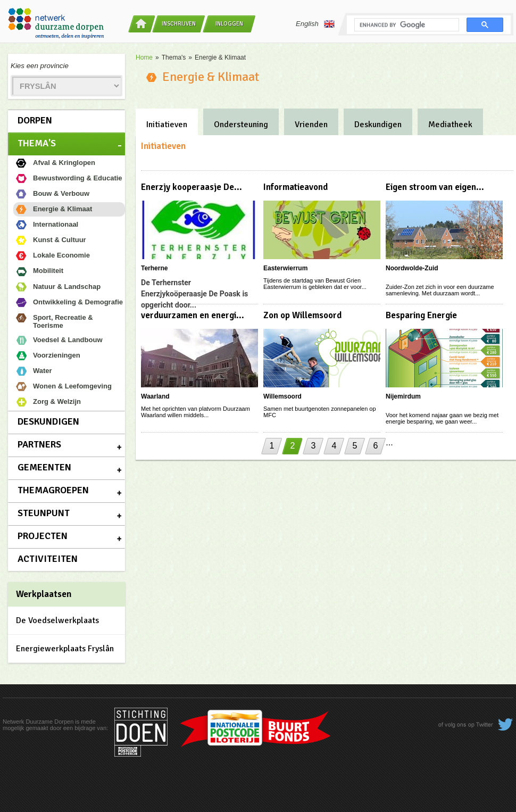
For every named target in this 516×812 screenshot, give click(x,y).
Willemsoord (282, 396)
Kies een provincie (40, 66)
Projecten (43, 536)
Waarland (155, 396)
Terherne (154, 268)
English (315, 24)
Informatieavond (296, 187)
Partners (39, 444)
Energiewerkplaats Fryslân (65, 649)
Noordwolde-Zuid (412, 268)
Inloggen (229, 24)
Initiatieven (167, 125)
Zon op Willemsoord (302, 315)
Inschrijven (179, 24)
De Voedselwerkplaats (57, 620)
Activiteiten (48, 559)
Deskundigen (48, 421)
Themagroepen (53, 490)
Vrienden (311, 125)
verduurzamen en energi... (193, 315)
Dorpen (35, 120)
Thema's (37, 143)
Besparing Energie (421, 315)
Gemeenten (44, 467)
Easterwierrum (285, 268)
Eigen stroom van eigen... (435, 187)
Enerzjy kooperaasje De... (192, 187)
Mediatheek (450, 125)
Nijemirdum (403, 396)
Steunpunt (44, 513)
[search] (406, 25)
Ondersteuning (241, 125)
